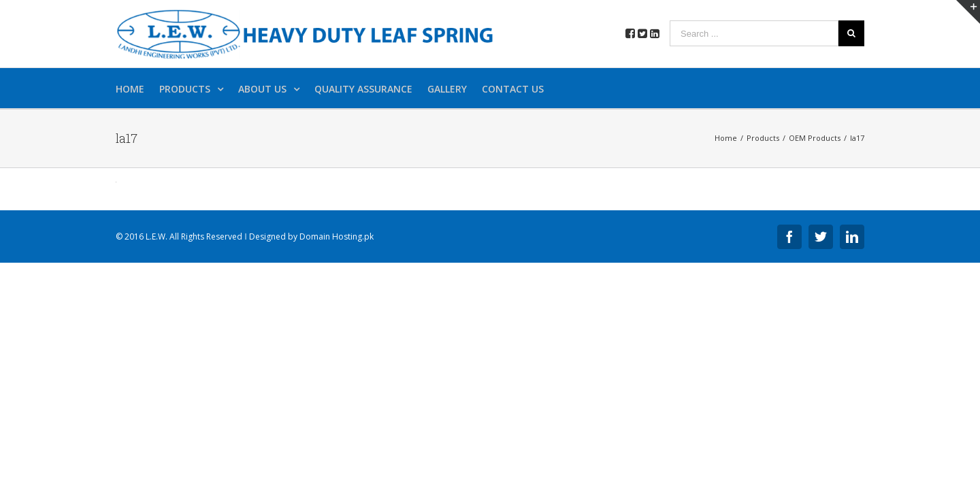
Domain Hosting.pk (337, 236)
